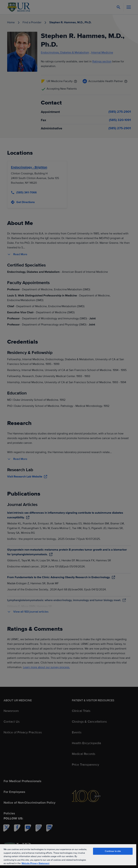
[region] (68, 856)
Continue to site (113, 851)
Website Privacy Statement (35, 863)
